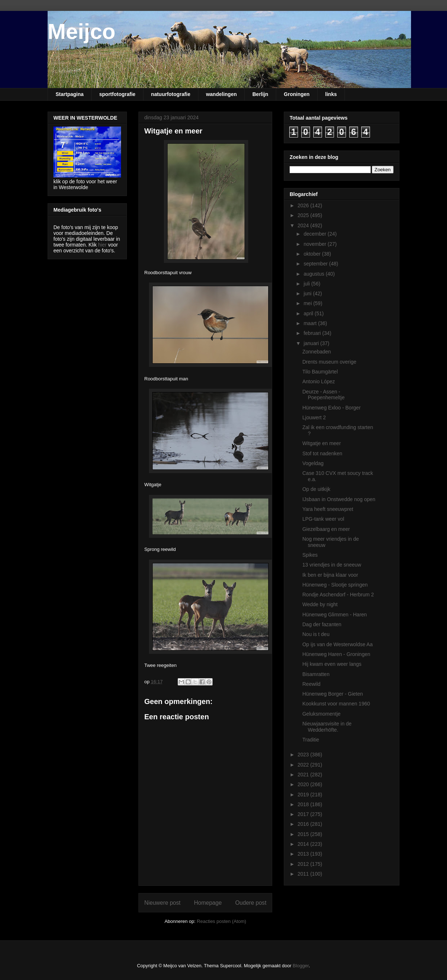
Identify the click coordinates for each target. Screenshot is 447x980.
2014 (304, 844)
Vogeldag (313, 463)
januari (312, 343)
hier (102, 245)
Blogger (301, 966)
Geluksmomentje (321, 714)
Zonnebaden (317, 352)
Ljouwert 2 (314, 417)
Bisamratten (316, 674)
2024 (304, 225)
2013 (304, 854)
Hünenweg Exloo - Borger (331, 408)
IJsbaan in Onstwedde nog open (339, 499)
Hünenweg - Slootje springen (335, 585)
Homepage (208, 903)
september (316, 264)
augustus (315, 274)
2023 (304, 755)
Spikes (310, 555)
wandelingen (222, 94)
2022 (304, 765)
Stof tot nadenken (322, 453)
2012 (304, 864)
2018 (304, 804)
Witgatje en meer (322, 443)
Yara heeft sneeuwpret (328, 509)
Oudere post (251, 903)
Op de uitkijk (316, 489)
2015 (304, 834)
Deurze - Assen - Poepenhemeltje (323, 395)
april (309, 313)
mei (308, 303)
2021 (304, 775)
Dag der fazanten (322, 624)
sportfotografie (117, 94)
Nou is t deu (316, 634)
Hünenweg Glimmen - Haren (335, 615)
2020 (304, 784)
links (331, 94)
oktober (313, 254)
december (315, 234)
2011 (304, 874)
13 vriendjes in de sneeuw (332, 565)
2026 (304, 205)
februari (313, 333)
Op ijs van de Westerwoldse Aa (338, 644)
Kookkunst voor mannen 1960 (336, 704)
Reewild (311, 684)
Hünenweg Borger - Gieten (333, 694)
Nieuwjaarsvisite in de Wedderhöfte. (327, 727)
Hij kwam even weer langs (332, 664)
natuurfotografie (171, 94)
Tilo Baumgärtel (320, 372)
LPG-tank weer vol (323, 519)
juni (308, 293)
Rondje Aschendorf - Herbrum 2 (338, 595)
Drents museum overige (329, 362)
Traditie (311, 740)
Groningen (297, 94)
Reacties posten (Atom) (222, 921)
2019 (304, 795)
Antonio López (319, 381)
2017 (304, 814)
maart (311, 323)
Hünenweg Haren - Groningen (336, 654)
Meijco (82, 31)
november (315, 244)
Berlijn (260, 94)
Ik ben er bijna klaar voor (330, 575)
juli (307, 284)
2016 (304, 824)
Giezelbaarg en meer (326, 529)
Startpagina (70, 94)
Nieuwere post (162, 903)
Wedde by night (320, 604)
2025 (304, 215)
